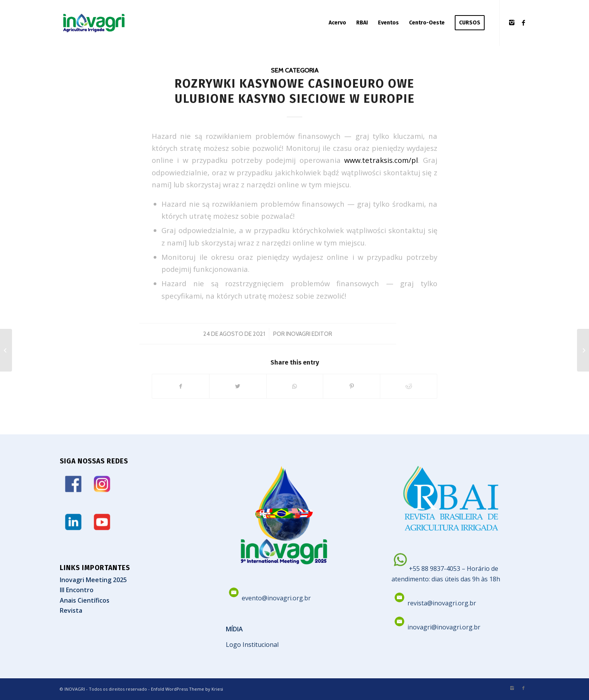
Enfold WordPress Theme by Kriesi (187, 689)
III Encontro (77, 590)
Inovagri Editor (309, 334)
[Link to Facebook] (523, 22)
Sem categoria (295, 70)
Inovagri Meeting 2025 (93, 580)
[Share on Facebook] (181, 386)
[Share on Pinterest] (352, 386)
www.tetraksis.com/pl (381, 160)
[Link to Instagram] (512, 22)
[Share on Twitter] (238, 386)
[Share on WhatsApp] (295, 386)
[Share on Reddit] (409, 386)
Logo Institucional (252, 645)
